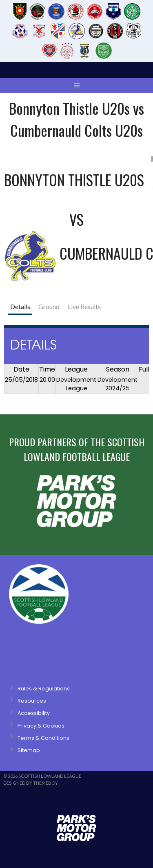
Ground (49, 306)
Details (20, 306)
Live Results (84, 306)
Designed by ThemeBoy (31, 783)
